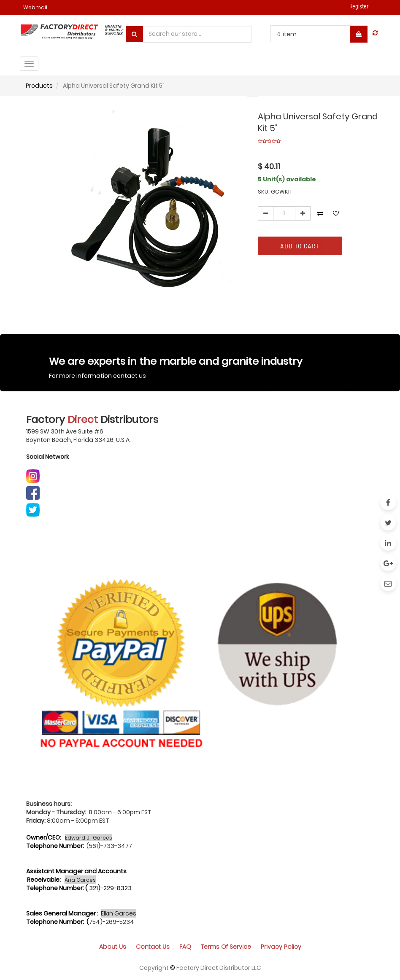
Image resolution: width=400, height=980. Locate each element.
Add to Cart (300, 246)
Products (39, 86)
